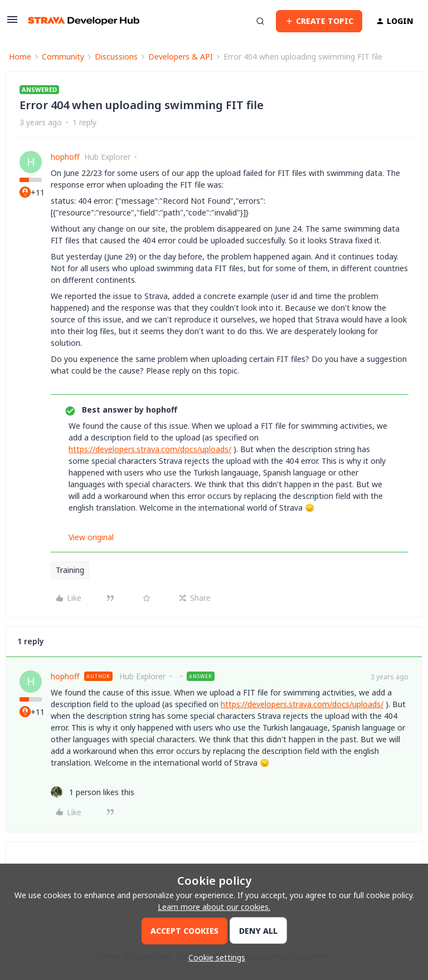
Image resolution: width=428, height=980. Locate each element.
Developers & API (181, 57)
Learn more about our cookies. (214, 907)
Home (20, 57)
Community (63, 57)
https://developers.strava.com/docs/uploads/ (150, 449)
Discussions (116, 57)
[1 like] (93, 792)
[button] (12, 23)
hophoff (65, 157)
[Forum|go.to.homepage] (84, 21)
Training (70, 570)
